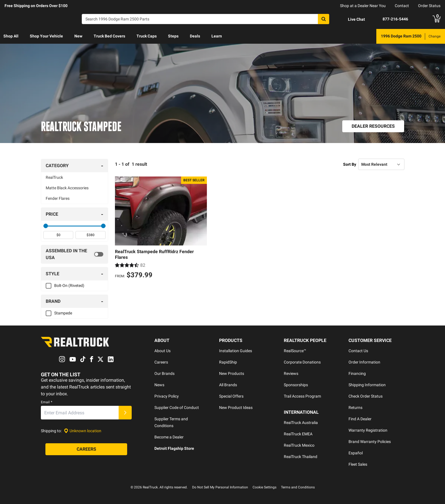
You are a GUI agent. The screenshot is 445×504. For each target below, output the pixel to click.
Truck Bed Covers (109, 36)
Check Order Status (366, 396)
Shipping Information (367, 385)
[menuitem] (11, 36)
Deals (195, 36)
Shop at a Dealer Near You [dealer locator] (363, 6)
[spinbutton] (58, 235)
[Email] (80, 413)
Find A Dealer (360, 419)
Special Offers (231, 396)
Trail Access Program (302, 396)
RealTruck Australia (301, 423)
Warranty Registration (368, 430)
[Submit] (125, 413)
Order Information (364, 362)
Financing (357, 373)
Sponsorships (296, 385)
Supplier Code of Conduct (177, 408)
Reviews (291, 373)
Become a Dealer (169, 437)
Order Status (429, 6)
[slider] (46, 226)
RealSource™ (295, 351)
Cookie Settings (265, 487)
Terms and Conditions (298, 487)
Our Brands (164, 373)
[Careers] (86, 450)
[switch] (74, 254)
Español (356, 453)
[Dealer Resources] (373, 126)
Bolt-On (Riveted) (69, 285)
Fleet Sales (358, 464)
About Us (162, 351)
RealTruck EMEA (298, 434)
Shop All (11, 36)
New (78, 36)
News (159, 385)
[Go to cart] (436, 19)
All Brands (228, 385)
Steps (173, 36)
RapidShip (228, 362)
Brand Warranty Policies (370, 442)
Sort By (350, 164)
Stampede (63, 313)
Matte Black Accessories (67, 188)
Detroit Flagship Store (174, 448)
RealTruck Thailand (301, 457)
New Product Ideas (236, 408)
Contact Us (358, 351)
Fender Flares (58, 198)
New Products (232, 373)
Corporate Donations (302, 362)
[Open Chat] (352, 19)
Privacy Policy (167, 396)
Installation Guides (236, 351)
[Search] (205, 19)
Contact (402, 6)
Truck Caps (147, 36)
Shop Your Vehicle (46, 36)
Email (47, 402)
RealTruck (54, 177)
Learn (217, 36)
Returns (355, 408)
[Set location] (83, 431)
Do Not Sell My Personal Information (220, 487)
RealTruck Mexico (299, 445)
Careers (161, 362)
